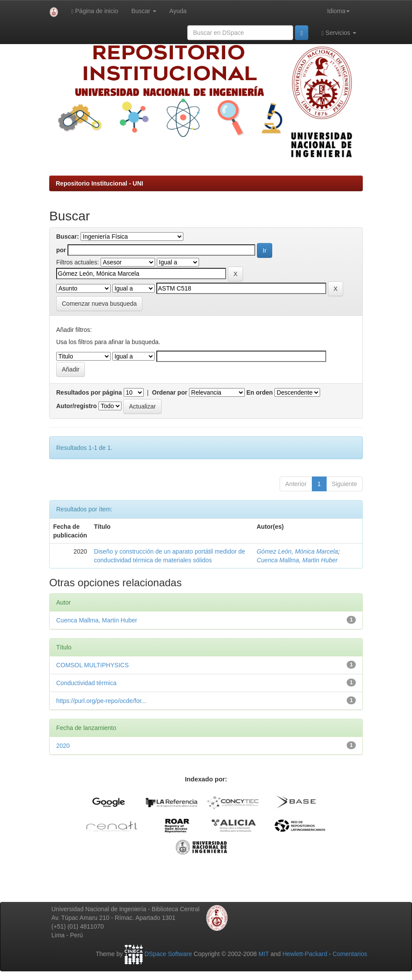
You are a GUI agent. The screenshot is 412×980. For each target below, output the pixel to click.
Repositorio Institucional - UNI (100, 183)
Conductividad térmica (86, 683)
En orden (260, 392)
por (61, 250)
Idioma (338, 11)
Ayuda (178, 11)
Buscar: (68, 237)
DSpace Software (168, 954)
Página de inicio (95, 11)
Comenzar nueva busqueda (99, 304)
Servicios (339, 33)
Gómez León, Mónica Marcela (297, 551)
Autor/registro (76, 406)
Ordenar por (170, 392)
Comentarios (350, 954)
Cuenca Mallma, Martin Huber (297, 560)
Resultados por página (89, 392)
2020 (63, 746)
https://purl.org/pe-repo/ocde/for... (101, 701)
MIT (263, 954)
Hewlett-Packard (305, 954)
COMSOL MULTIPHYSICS (92, 665)
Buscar (144, 11)
